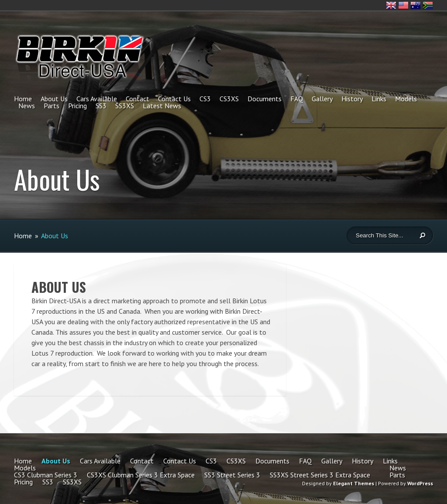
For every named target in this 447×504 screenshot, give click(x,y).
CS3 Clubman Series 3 (46, 475)
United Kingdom (391, 5)
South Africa (428, 5)
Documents (265, 99)
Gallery (322, 99)
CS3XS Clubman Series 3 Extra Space (141, 475)
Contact (138, 99)
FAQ (297, 99)
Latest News (162, 106)
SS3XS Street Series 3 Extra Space (320, 475)
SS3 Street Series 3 (232, 475)
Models (406, 99)
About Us (54, 99)
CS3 (205, 99)
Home (23, 99)
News (27, 106)
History (352, 99)
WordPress (420, 483)
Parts (52, 106)
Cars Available (97, 99)
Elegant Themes (354, 483)
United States (403, 5)
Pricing (77, 106)
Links (379, 99)
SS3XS (125, 106)
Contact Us (174, 99)
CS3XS (229, 99)
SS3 (101, 106)
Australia (416, 5)
